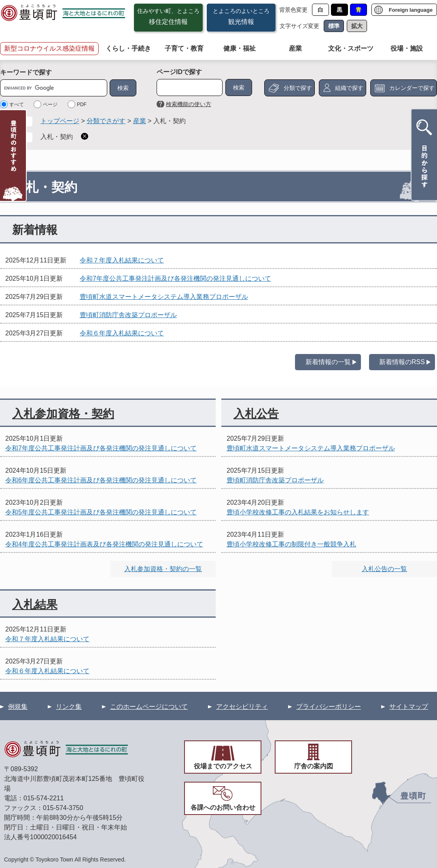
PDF (82, 105)
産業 (295, 48)
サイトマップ (409, 707)
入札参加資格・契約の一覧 (163, 569)
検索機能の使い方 (189, 104)
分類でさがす (106, 121)
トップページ (60, 121)
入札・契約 (57, 137)
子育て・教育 (184, 48)
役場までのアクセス (223, 766)
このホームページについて (149, 707)
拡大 (357, 26)
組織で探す (349, 88)
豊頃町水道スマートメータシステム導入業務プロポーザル (164, 297)
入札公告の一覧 (384, 569)
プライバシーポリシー (329, 707)
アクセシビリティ (242, 707)
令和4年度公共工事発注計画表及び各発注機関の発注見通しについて (104, 544)
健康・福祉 (240, 48)
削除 (85, 136)
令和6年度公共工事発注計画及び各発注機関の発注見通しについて (101, 480)
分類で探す (298, 88)
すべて (17, 105)
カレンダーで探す (412, 88)
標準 (334, 26)
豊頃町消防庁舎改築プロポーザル (128, 315)
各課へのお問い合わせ (223, 807)
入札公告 (256, 414)
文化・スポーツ (351, 48)
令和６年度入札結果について (122, 333)
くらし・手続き (128, 48)
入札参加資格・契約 (63, 414)
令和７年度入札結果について (122, 260)
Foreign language (411, 10)
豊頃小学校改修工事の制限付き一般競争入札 (291, 544)
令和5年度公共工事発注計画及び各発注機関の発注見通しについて (101, 512)
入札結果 (35, 605)
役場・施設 (407, 48)
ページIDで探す (179, 72)
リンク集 (69, 707)
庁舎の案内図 (314, 766)
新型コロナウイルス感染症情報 (49, 48)
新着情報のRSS (402, 362)
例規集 (18, 707)
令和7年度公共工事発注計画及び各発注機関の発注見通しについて (175, 278)
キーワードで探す (26, 72)
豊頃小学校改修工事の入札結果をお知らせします (298, 512)
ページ (50, 105)
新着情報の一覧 (328, 362)
